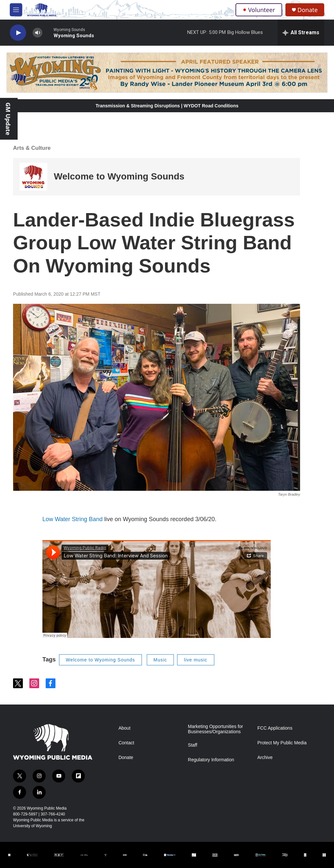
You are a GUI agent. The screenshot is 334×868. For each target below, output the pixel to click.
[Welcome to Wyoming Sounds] (33, 177)
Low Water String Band (72, 519)
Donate (308, 10)
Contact (126, 743)
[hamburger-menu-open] (16, 10)
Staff (193, 745)
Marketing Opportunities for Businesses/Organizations (215, 729)
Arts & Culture (32, 148)
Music (160, 660)
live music (196, 660)
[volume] (38, 33)
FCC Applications (275, 728)
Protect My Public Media (282, 743)
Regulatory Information (211, 760)
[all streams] (301, 33)
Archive (265, 758)
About (124, 728)
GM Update (8, 119)
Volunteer (259, 10)
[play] (18, 33)
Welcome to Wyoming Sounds (119, 176)
